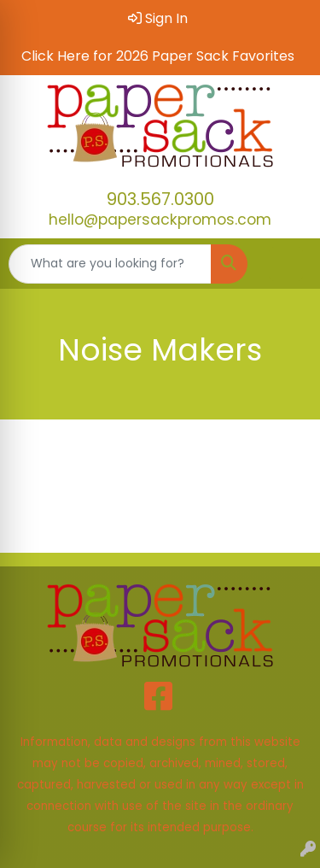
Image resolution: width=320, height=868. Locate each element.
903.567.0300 (160, 199)
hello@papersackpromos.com (160, 220)
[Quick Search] (110, 264)
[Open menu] (286, 264)
